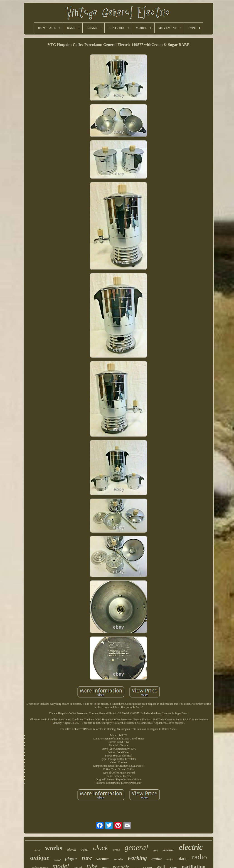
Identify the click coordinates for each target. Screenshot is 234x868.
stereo (116, 850)
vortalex (118, 859)
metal (38, 850)
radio (200, 857)
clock (100, 848)
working (137, 858)
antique (40, 858)
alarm (71, 849)
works (54, 848)
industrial (168, 850)
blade (182, 858)
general (136, 847)
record (57, 860)
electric (191, 847)
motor (157, 859)
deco (155, 851)
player (71, 859)
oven (85, 849)
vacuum (103, 859)
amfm (170, 859)
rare (87, 858)
